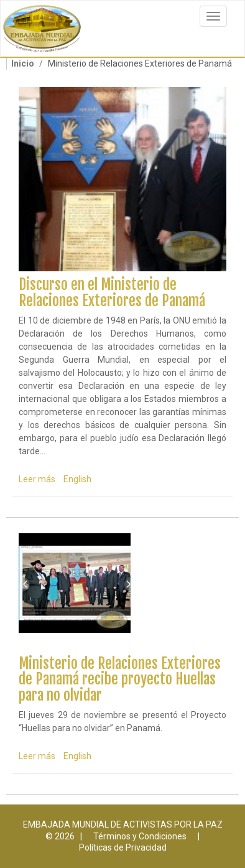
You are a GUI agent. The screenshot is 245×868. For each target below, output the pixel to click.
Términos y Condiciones (140, 836)
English (77, 479)
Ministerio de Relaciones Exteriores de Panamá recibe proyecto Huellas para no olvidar (120, 679)
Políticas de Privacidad (123, 847)
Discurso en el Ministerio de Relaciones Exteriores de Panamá (112, 292)
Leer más (37, 479)
